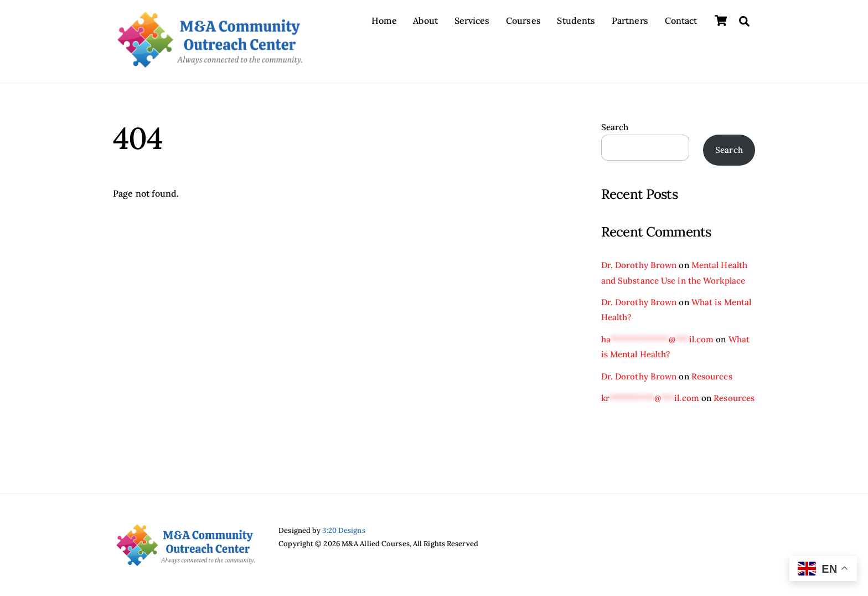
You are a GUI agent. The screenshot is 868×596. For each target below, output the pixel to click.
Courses (523, 20)
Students (576, 20)
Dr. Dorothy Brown (639, 265)
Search (615, 127)
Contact (681, 20)
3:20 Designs (343, 530)
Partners (630, 20)
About (425, 20)
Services (472, 20)
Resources (712, 376)
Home (384, 20)
